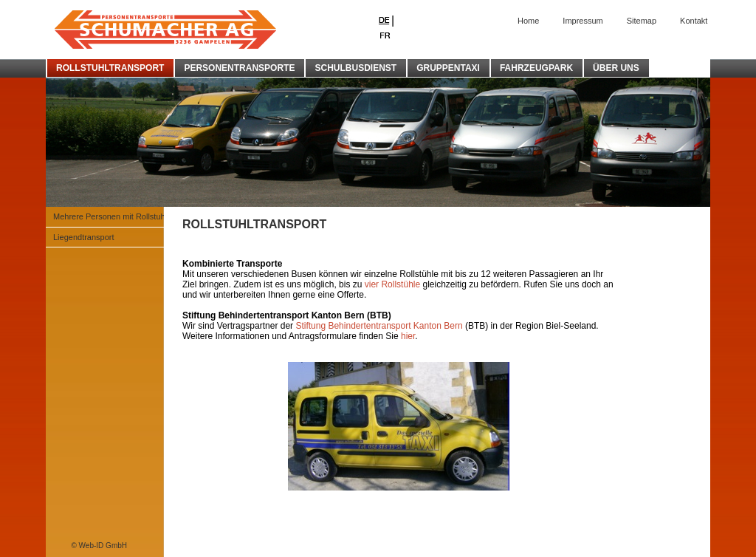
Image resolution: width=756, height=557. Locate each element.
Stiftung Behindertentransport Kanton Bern (379, 326)
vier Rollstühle (394, 284)
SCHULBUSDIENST (355, 68)
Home (528, 21)
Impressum (583, 21)
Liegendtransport (84, 237)
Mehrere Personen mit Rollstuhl (110, 216)
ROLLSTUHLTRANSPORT (110, 68)
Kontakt (694, 21)
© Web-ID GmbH (99, 546)
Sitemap (642, 21)
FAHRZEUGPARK (536, 68)
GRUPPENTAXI (448, 68)
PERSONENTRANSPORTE (239, 68)
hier (408, 336)
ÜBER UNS (616, 68)
